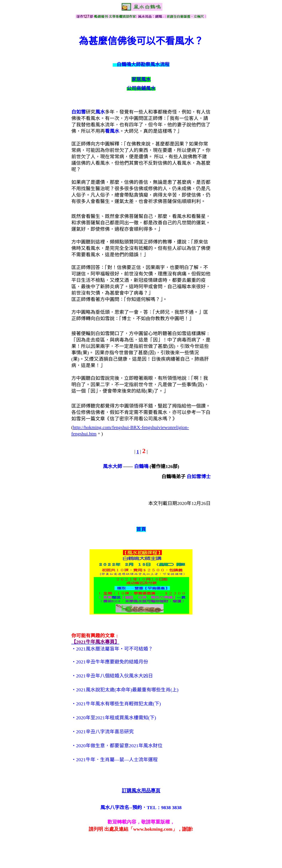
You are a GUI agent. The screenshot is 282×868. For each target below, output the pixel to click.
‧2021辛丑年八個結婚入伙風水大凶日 (112, 676)
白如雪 (79, 112)
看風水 (112, 131)
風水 (100, 112)
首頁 (141, 529)
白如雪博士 (199, 477)
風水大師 (113, 466)
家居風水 (141, 79)
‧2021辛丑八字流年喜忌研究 (103, 732)
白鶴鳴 (141, 466)
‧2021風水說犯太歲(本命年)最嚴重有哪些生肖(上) (125, 690)
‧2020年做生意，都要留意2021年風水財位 (117, 746)
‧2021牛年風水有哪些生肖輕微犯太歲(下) (116, 704)
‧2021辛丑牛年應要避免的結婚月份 (110, 662)
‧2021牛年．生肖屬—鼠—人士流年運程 (115, 760)
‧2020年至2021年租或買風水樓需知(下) (114, 718)
